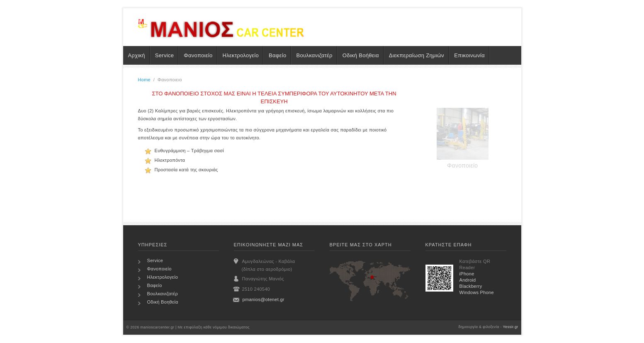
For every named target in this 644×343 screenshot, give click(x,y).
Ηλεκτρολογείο (241, 55)
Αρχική (137, 55)
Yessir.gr (511, 327)
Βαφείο (277, 55)
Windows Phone (477, 292)
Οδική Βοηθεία (163, 302)
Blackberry (471, 286)
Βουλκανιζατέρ (314, 55)
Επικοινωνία (469, 55)
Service (164, 55)
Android (468, 280)
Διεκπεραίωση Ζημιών (417, 55)
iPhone (467, 274)
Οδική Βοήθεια (361, 55)
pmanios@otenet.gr (264, 299)
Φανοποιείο (198, 55)
